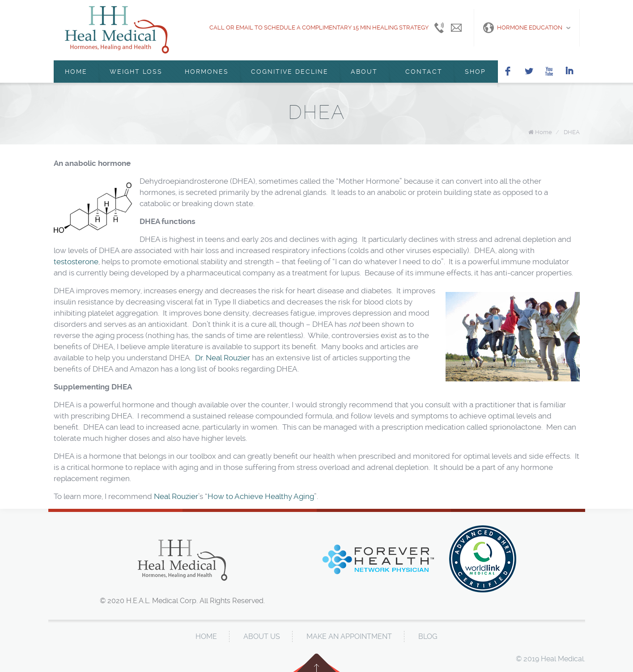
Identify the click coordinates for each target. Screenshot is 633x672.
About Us (262, 636)
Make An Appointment (349, 636)
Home (76, 72)
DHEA (572, 132)
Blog (428, 636)
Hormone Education (523, 28)
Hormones (207, 72)
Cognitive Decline (290, 72)
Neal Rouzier (176, 496)
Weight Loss (136, 72)
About (364, 72)
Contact (421, 72)
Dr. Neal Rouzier (223, 358)
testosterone (76, 262)
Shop (475, 72)
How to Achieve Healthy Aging (261, 496)
